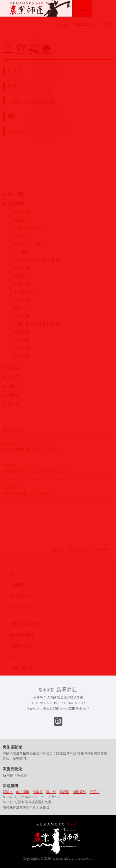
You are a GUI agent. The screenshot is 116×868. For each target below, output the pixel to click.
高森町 (64, 792)
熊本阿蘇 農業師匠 (40, 8)
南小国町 (23, 792)
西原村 (94, 792)
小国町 (38, 792)
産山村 (51, 792)
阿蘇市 (8, 792)
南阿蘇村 (80, 792)
